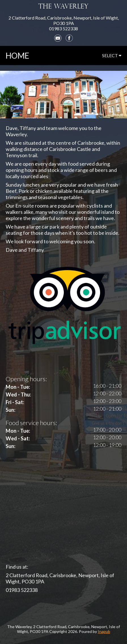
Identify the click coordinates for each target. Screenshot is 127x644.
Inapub (104, 631)
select (112, 55)
